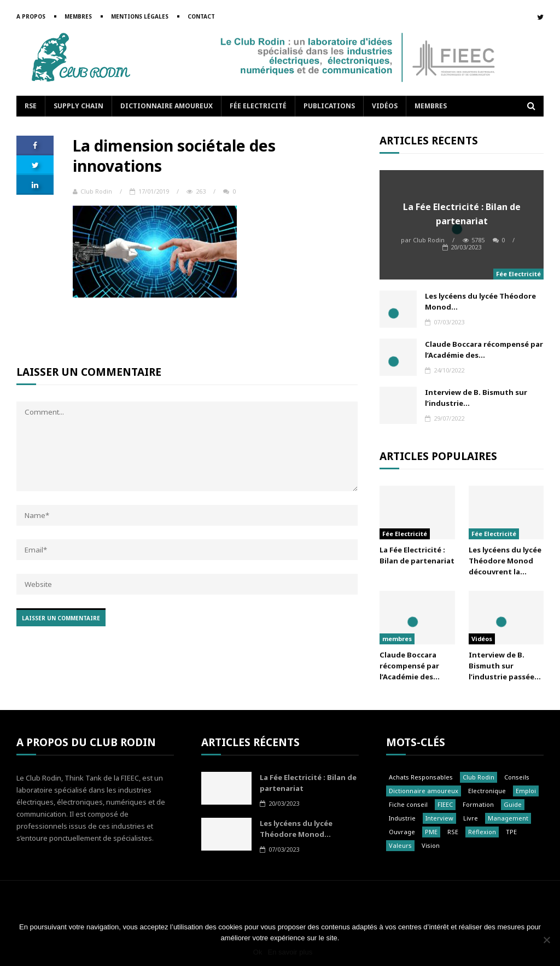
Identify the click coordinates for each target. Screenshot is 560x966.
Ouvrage (402, 832)
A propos (31, 16)
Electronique (487, 791)
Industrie (402, 818)
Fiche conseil (408, 804)
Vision (431, 845)
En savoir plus (290, 952)
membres (397, 639)
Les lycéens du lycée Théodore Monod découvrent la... (505, 561)
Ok (258, 952)
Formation (478, 804)
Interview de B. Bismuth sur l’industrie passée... (505, 666)
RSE (31, 106)
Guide (513, 804)
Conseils (517, 777)
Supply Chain (78, 106)
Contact (201, 16)
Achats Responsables (421, 777)
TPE (511, 832)
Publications (329, 106)
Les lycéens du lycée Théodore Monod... (480, 301)
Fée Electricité (258, 106)
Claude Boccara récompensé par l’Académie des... (484, 350)
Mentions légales (140, 16)
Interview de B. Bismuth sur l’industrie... (476, 398)
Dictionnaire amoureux (167, 106)
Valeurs (400, 845)
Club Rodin (92, 191)
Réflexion (482, 832)
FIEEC (445, 804)
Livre (471, 818)
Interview (439, 818)
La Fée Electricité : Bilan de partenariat (462, 214)
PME (431, 832)
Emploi (526, 791)
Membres (78, 16)
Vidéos (385, 106)
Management (508, 818)
